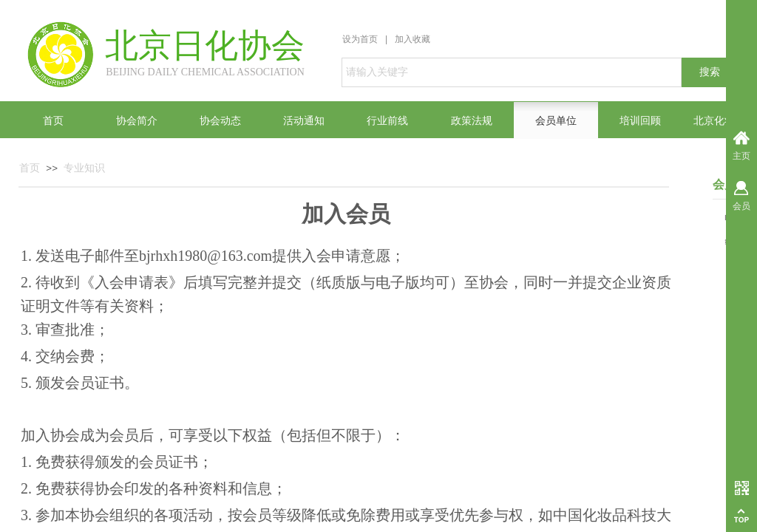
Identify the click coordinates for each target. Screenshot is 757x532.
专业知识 (84, 168)
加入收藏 (413, 39)
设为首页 (360, 39)
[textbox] (512, 72)
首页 (30, 168)
